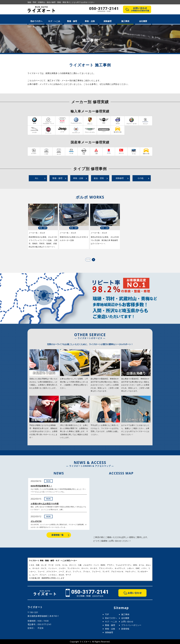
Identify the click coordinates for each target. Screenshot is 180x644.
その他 (140, 178)
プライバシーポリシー (131, 625)
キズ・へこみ (54, 21)
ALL (37, 178)
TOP (107, 614)
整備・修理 (72, 21)
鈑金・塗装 (99, 178)
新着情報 (125, 629)
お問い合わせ (127, 622)
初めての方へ (36, 21)
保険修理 (107, 21)
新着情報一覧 (57, 535)
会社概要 (143, 21)
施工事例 (125, 21)
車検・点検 (90, 21)
